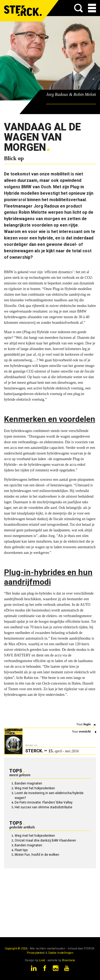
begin (87, 724)
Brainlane (69, 960)
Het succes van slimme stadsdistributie (43, 807)
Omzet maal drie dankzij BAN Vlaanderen (45, 840)
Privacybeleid (36, 953)
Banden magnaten (28, 783)
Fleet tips (21, 850)
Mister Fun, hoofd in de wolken (37, 855)
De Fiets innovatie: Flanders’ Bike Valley (44, 802)
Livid (42, 960)
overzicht (85, 731)
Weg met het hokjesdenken (35, 788)
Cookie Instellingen (61, 953)
